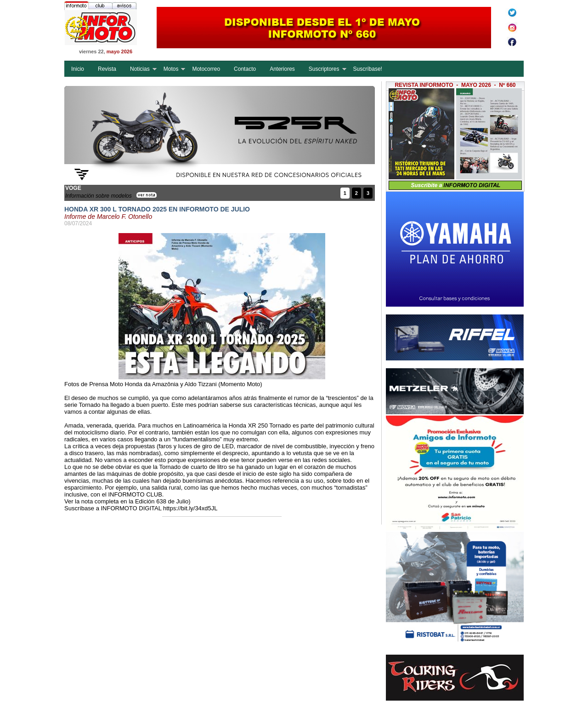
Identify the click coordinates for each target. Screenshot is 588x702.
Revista (107, 69)
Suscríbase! (368, 69)
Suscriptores (324, 69)
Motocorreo (206, 69)
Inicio (78, 69)
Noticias (140, 69)
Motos (171, 69)
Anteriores (282, 69)
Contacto (245, 69)
